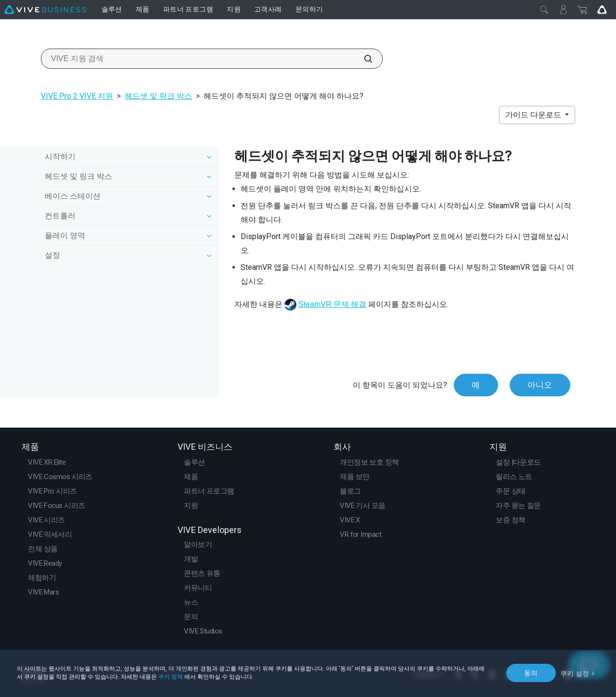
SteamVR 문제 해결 (332, 304)
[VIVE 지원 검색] (363, 59)
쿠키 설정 (575, 672)
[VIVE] (45, 10)
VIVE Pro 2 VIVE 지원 (77, 96)
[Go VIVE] (602, 10)
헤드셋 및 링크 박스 (158, 96)
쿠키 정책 (171, 677)
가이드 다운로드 (534, 115)
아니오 (540, 385)
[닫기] (544, 10)
